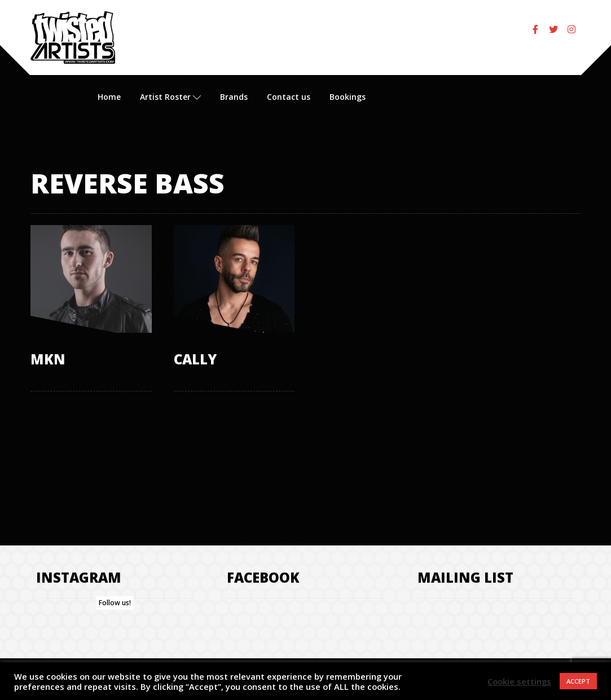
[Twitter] (553, 29)
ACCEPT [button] (578, 681)
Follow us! (115, 604)
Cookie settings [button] (519, 681)
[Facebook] (535, 29)
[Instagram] (572, 29)
